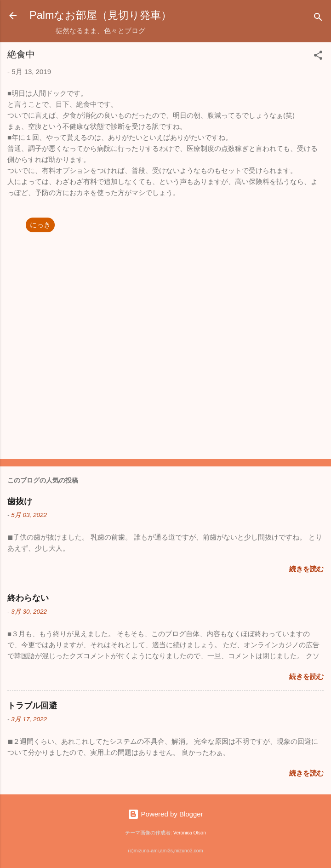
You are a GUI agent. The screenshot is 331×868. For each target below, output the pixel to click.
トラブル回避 (32, 706)
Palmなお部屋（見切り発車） (100, 15)
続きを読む (306, 569)
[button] (318, 57)
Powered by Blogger (165, 814)
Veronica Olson (190, 833)
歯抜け (20, 501)
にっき (40, 225)
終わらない (28, 598)
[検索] (318, 19)
